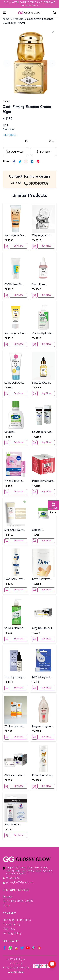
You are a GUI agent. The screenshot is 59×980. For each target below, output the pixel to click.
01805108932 (36, 183)
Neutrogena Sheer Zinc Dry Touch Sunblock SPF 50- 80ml (15, 334)
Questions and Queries (18, 901)
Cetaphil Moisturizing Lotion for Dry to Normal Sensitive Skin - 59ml (15, 432)
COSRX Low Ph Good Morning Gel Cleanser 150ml (15, 285)
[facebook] (14, 161)
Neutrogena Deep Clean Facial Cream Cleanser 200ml (16, 236)
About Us (9, 929)
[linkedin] (32, 161)
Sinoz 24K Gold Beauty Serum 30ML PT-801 (41, 383)
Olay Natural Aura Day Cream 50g (43, 628)
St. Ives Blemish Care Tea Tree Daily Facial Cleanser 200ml (14, 628)
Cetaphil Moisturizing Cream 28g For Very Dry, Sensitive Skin (43, 530)
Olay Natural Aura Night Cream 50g (15, 776)
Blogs (6, 905)
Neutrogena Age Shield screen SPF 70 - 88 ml (42, 432)
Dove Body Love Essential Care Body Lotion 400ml (15, 579)
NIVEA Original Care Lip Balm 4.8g (43, 677)
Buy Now (18, 246)
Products (18, 19)
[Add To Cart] (7, 246)
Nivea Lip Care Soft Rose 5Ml (13, 481)
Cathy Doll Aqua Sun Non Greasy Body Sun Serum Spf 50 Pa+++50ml (15, 383)
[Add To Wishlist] (53, 32)
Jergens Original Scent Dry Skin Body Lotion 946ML (42, 726)
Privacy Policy (11, 924)
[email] (26, 161)
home (6, 19)
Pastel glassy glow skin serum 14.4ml (15, 677)
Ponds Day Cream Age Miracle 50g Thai (42, 481)
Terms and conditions (17, 920)
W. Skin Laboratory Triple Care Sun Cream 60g (15, 726)
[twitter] (20, 161)
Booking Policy (12, 933)
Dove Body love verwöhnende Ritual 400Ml (41, 579)
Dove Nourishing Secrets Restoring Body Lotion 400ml (43, 776)
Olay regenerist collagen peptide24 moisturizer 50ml (43, 236)
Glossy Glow (9, 968)
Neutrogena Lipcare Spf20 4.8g (15, 825)
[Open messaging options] (52, 964)
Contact (7, 897)
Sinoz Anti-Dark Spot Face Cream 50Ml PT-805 (14, 530)
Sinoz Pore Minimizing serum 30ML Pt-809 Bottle (43, 285)
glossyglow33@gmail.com (20, 883)
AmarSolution (16, 972)
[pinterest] (38, 161)
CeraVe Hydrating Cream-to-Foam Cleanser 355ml (43, 334)
